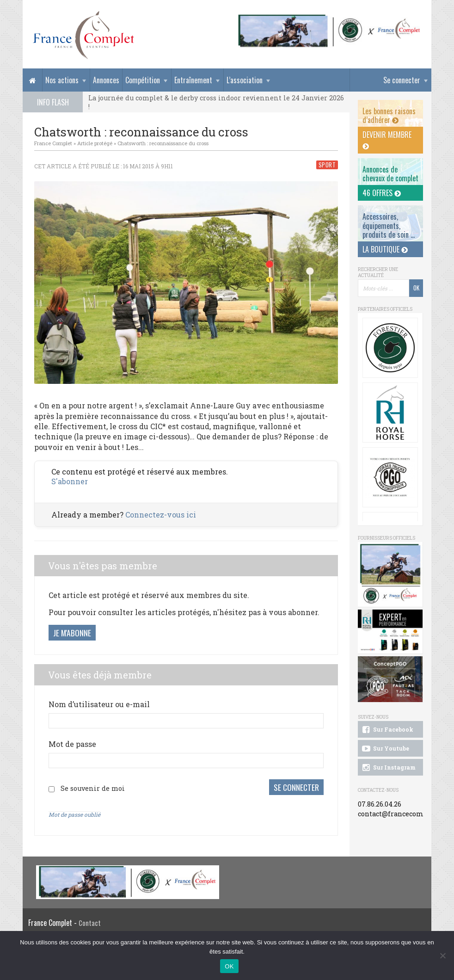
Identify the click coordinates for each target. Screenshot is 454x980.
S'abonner (70, 481)
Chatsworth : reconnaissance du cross (163, 143)
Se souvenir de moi (93, 788)
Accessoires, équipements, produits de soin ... (389, 225)
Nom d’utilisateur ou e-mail (99, 704)
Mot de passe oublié (74, 814)
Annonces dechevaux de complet (390, 174)
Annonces (106, 80)
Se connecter (402, 80)
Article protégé (95, 143)
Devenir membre (387, 140)
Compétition (143, 80)
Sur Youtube (385, 749)
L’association (245, 80)
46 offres (382, 193)
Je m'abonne (72, 633)
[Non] (442, 955)
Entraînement (193, 80)
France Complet (53, 143)
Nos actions (62, 80)
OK (229, 966)
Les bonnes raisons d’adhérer (389, 115)
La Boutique (385, 249)
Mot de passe (72, 744)
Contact (90, 922)
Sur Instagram (388, 768)
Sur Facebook (387, 730)
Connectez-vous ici (161, 515)
